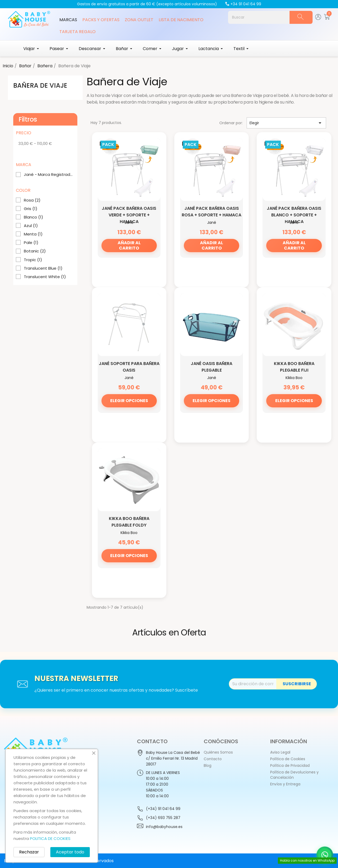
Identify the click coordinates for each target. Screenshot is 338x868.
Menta (33, 234)
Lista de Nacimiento (181, 20)
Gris (31, 209)
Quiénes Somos (218, 752)
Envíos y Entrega (285, 784)
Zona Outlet (139, 20)
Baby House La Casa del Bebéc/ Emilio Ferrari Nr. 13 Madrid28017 (173, 758)
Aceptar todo (70, 852)
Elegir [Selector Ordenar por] (286, 123)
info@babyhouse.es (164, 827)
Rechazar (29, 852)
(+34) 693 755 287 (163, 818)
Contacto (213, 759)
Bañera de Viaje (40, 85)
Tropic (33, 260)
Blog (208, 765)
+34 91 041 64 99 (243, 4)
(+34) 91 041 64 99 (163, 809)
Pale (31, 243)
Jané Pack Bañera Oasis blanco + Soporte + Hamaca (294, 215)
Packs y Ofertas (101, 20)
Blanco (34, 217)
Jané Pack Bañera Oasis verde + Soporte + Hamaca (129, 215)
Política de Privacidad (290, 765)
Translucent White (45, 277)
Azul (31, 226)
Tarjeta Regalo (77, 32)
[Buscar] (259, 17)
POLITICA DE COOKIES (50, 838)
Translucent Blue (43, 268)
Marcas (68, 20)
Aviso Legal (280, 752)
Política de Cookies (288, 759)
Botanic (35, 251)
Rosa (32, 200)
